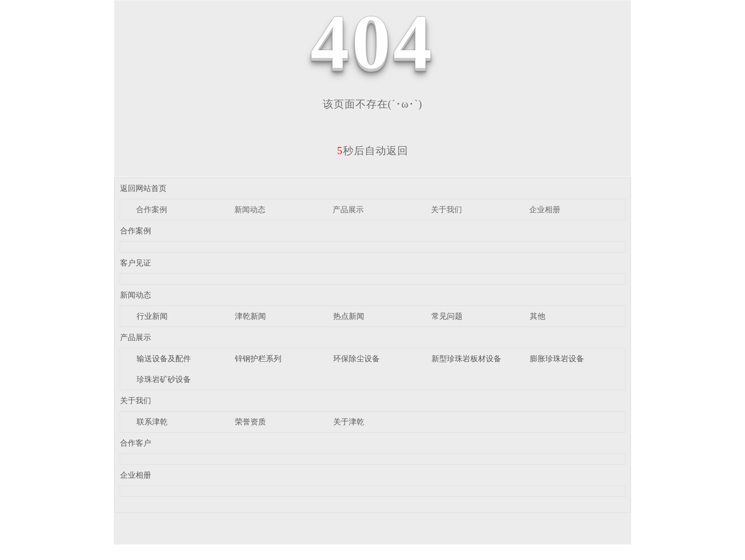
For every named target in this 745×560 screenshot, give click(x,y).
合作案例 (152, 210)
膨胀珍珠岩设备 (557, 359)
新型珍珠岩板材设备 (466, 359)
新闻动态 (250, 210)
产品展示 (348, 210)
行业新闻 (152, 316)
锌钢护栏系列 (258, 359)
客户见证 (136, 263)
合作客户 (136, 443)
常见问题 (447, 316)
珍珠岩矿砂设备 (164, 379)
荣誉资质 (250, 422)
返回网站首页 (143, 188)
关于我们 (446, 210)
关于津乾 (349, 422)
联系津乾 (152, 422)
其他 (538, 316)
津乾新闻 (250, 316)
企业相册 (545, 210)
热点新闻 (349, 316)
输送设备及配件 (164, 359)
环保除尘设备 (356, 359)
